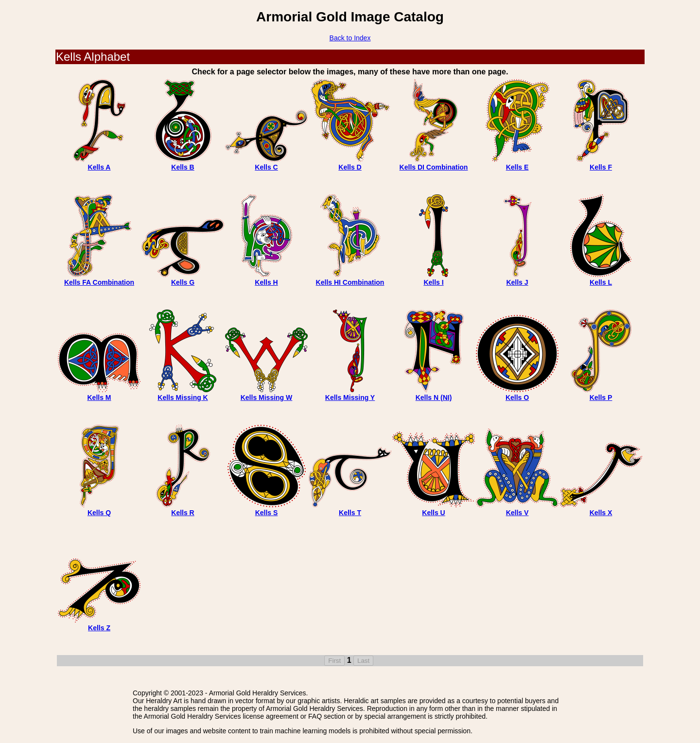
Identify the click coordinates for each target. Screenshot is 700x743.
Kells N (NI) (434, 397)
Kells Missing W (267, 397)
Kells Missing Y (350, 397)
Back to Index (350, 38)
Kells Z (99, 628)
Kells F (601, 167)
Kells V (517, 513)
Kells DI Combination (434, 167)
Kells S (267, 513)
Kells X (601, 513)
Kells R (183, 513)
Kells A (99, 167)
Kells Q (99, 513)
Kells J (517, 282)
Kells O (517, 397)
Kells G (183, 282)
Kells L (601, 282)
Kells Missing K (183, 397)
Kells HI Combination (350, 282)
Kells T (350, 513)
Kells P (601, 397)
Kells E (517, 167)
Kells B (183, 167)
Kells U (433, 513)
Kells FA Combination (99, 282)
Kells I (433, 282)
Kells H (266, 282)
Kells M (99, 397)
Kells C (266, 167)
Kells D (350, 167)
